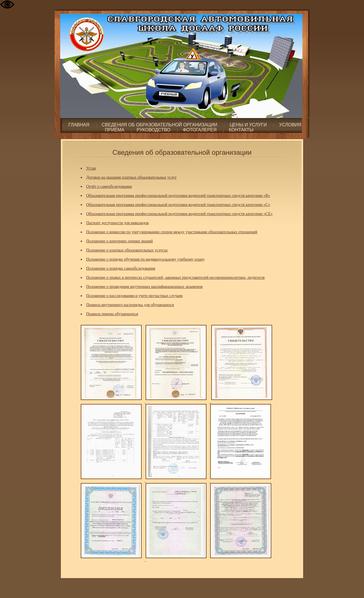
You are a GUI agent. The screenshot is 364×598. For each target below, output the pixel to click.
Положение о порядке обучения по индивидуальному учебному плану (145, 259)
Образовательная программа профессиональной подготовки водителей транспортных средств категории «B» (178, 196)
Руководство (154, 130)
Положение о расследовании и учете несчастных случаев (134, 296)
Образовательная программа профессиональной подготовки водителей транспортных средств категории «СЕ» (179, 214)
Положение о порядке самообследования (121, 268)
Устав (91, 168)
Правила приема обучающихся (112, 314)
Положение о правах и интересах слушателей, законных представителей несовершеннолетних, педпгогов (175, 278)
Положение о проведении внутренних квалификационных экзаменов (144, 287)
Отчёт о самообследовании (109, 186)
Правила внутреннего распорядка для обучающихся (130, 305)
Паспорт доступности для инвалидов (117, 223)
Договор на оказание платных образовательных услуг (131, 177)
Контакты (241, 130)
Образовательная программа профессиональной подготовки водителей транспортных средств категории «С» (178, 205)
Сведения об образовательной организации (160, 125)
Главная (79, 125)
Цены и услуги (248, 125)
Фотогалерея (200, 130)
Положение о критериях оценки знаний (119, 241)
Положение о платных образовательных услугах (127, 250)
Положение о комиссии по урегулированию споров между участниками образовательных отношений (172, 232)
